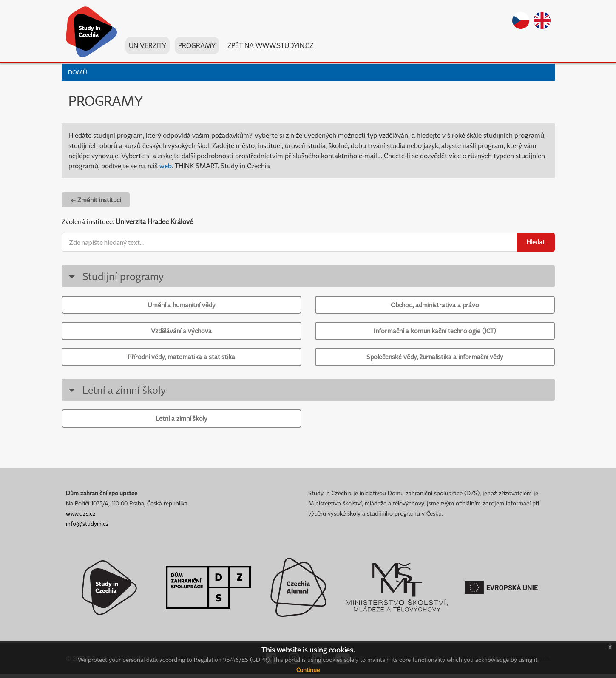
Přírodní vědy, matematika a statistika (181, 359)
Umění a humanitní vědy (182, 305)
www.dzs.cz (81, 518)
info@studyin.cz (87, 528)
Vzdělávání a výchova (181, 332)
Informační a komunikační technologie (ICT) (435, 332)
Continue (308, 670)
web (166, 166)
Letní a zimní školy (116, 393)
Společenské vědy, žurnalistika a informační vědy (435, 359)
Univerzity (148, 46)
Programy (197, 46)
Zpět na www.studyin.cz (270, 46)
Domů (78, 72)
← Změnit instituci (96, 200)
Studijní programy (115, 276)
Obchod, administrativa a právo (435, 305)
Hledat (536, 242)
